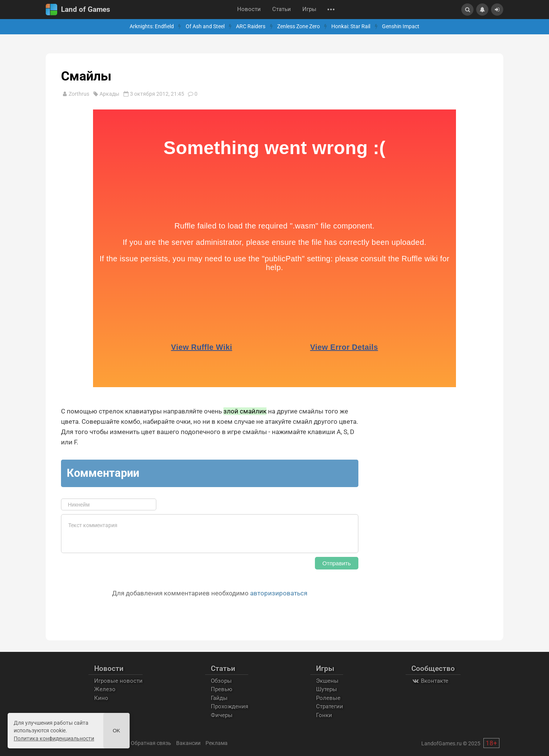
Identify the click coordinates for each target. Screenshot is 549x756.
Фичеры (222, 715)
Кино (101, 698)
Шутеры (327, 689)
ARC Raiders (251, 27)
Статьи (282, 9)
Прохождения (230, 706)
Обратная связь (151, 743)
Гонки (324, 715)
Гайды (219, 698)
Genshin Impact (401, 27)
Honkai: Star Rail (351, 27)
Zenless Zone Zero (299, 27)
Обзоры (221, 681)
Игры (309, 9)
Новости (249, 9)
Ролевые (328, 698)
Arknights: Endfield (152, 27)
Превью (222, 689)
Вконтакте (430, 681)
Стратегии (330, 706)
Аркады (109, 94)
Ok (116, 731)
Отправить (337, 563)
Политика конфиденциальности (54, 738)
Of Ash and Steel (205, 27)
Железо (105, 689)
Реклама (217, 743)
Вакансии (188, 743)
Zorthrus (79, 94)
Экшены (327, 681)
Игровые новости (118, 681)
